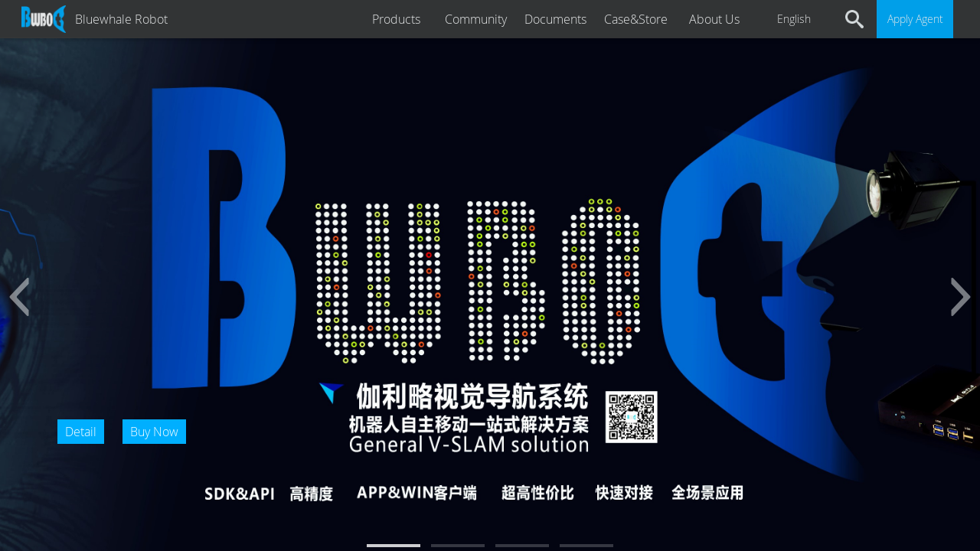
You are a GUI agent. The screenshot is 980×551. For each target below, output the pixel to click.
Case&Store (636, 19)
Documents (555, 19)
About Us (714, 19)
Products (396, 19)
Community (476, 19)
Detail (81, 432)
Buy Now (154, 432)
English (794, 19)
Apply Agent (915, 19)
